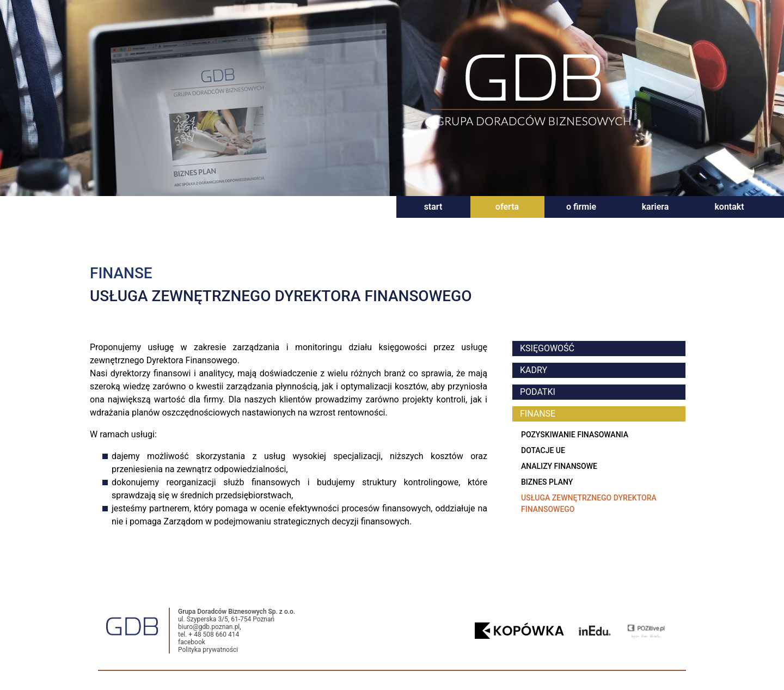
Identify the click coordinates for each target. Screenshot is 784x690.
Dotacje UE (543, 450)
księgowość (547, 348)
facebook (192, 642)
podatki (538, 392)
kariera (656, 207)
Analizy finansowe (559, 466)
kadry (534, 370)
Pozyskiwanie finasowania (575, 435)
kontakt (729, 207)
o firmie (581, 207)
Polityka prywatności (208, 650)
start (433, 207)
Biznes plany (547, 482)
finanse (538, 414)
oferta (507, 207)
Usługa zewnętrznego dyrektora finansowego (589, 503)
